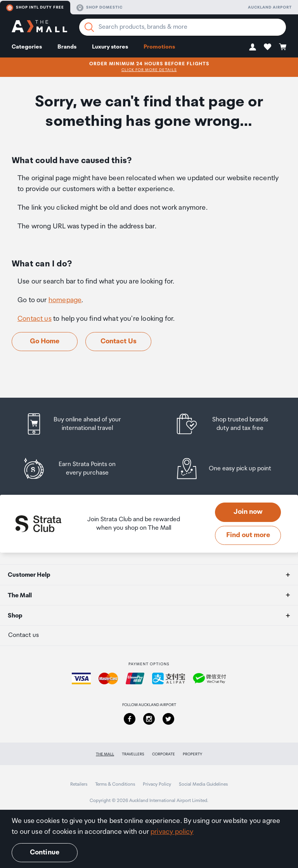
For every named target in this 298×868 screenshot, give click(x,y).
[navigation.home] (39, 27)
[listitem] (80, 424)
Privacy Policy (157, 784)
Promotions (159, 47)
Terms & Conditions (115, 784)
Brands (67, 47)
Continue (45, 852)
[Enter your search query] (183, 27)
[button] (253, 47)
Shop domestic (100, 8)
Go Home (45, 341)
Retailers (79, 784)
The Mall (105, 754)
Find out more (248, 535)
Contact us (35, 319)
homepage (65, 300)
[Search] (89, 27)
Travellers (133, 754)
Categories (27, 47)
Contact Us (119, 341)
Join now (248, 512)
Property (192, 754)
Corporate (164, 754)
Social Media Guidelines (203, 784)
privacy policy (172, 832)
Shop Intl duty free (35, 8)
